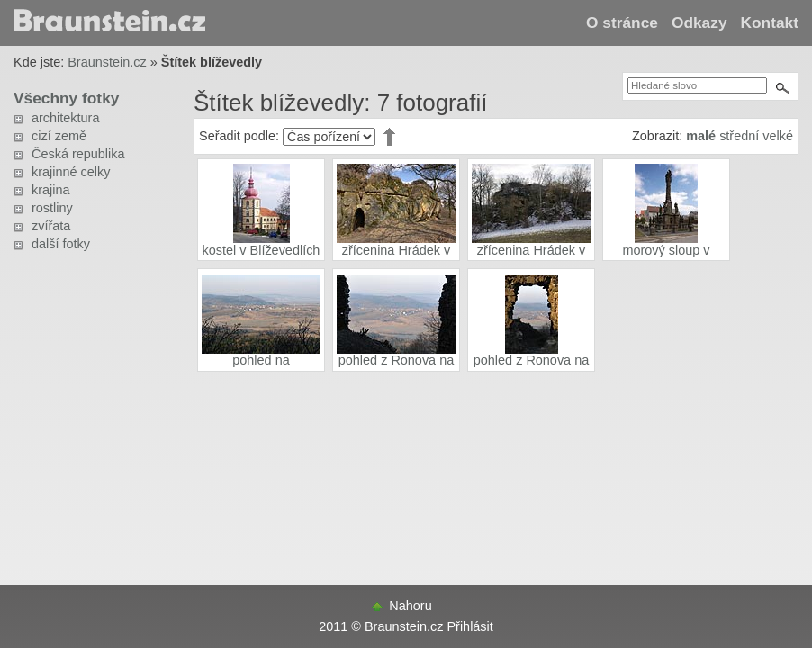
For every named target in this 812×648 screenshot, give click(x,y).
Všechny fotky (66, 98)
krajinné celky (71, 172)
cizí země (59, 136)
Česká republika (78, 154)
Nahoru (410, 606)
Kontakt (770, 22)
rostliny (52, 208)
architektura (65, 118)
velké (778, 136)
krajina (51, 190)
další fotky (61, 244)
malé (701, 136)
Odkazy (699, 22)
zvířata (51, 226)
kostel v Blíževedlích (262, 250)
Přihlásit (469, 626)
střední (739, 136)
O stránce (622, 22)
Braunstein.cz (107, 62)
